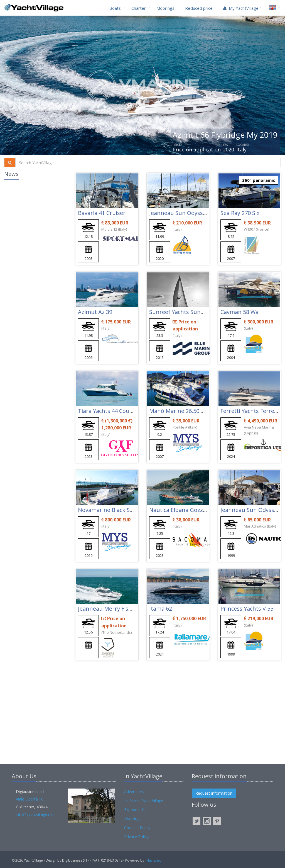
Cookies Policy (137, 828)
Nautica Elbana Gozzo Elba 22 (188, 510)
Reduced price (199, 8)
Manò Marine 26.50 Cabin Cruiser (193, 411)
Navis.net (154, 860)
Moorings (165, 8)
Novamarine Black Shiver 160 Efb (121, 510)
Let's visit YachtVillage (144, 800)
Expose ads (134, 810)
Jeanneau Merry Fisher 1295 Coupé (124, 609)
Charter (139, 8)
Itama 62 (161, 609)
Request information (214, 793)
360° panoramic (259, 180)
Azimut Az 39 (95, 312)
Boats (115, 8)
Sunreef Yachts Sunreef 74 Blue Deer (198, 312)
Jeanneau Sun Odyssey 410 (184, 213)
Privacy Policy (136, 837)
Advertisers (134, 791)
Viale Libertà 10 (30, 799)
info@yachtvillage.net (35, 814)
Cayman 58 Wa (239, 312)
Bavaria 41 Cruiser (102, 213)
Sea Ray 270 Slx (240, 213)
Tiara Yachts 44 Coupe (107, 411)
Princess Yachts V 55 (247, 609)
